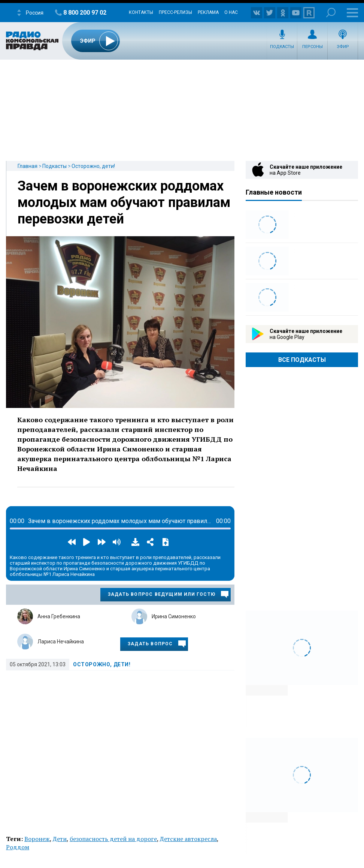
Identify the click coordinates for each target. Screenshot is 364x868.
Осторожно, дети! (93, 166)
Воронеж (37, 839)
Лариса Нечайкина (61, 642)
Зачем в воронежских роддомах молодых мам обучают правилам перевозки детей (124, 202)
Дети (60, 839)
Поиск (331, 13)
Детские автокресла (188, 839)
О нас (231, 12)
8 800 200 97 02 (85, 13)
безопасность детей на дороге (113, 839)
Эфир (343, 47)
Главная (28, 166)
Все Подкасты (302, 360)
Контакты (141, 12)
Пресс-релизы (175, 12)
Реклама (208, 12)
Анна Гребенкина (59, 616)
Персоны (313, 47)
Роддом (18, 847)
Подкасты (282, 47)
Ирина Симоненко (174, 616)
